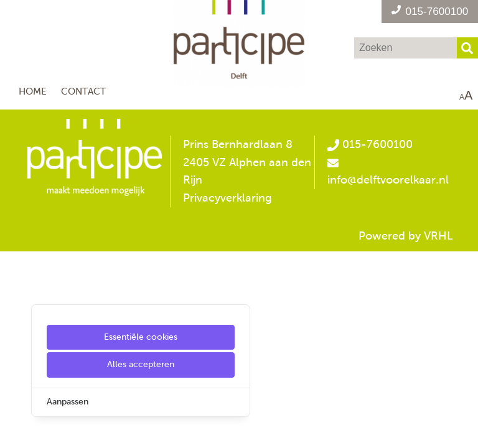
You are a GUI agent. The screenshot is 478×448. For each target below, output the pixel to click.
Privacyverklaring (227, 198)
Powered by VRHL (406, 236)
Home (33, 91)
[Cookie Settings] (14, 430)
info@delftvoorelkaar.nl (388, 180)
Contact (83, 91)
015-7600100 (370, 144)
